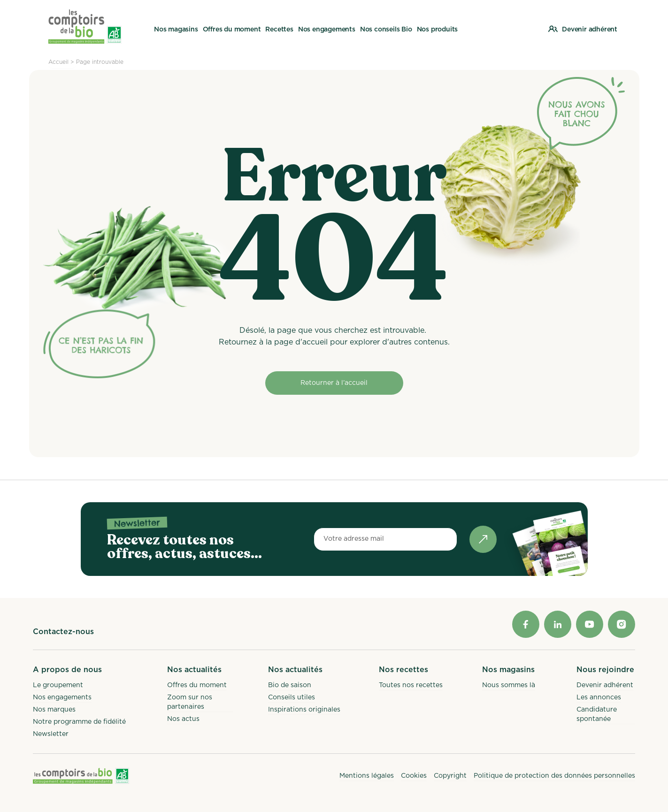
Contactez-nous (63, 632)
